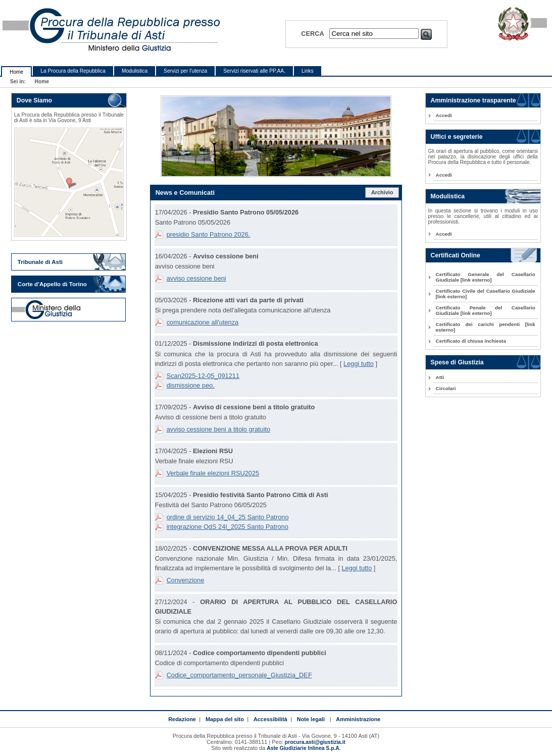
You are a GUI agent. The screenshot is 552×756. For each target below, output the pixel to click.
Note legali (311, 719)
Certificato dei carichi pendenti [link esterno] (486, 327)
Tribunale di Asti (40, 262)
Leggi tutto (359, 364)
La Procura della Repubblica (73, 71)
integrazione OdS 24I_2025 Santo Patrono (228, 527)
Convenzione (186, 580)
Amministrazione (358, 719)
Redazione (182, 719)
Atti (440, 377)
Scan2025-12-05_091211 (203, 376)
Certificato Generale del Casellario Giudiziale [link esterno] (486, 277)
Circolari (446, 388)
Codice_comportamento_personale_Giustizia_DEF (239, 675)
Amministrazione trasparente (473, 100)
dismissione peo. (191, 385)
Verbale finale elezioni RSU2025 (213, 473)
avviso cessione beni (196, 278)
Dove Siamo (34, 100)
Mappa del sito (225, 719)
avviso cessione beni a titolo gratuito (219, 429)
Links (308, 71)
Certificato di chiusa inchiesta (471, 341)
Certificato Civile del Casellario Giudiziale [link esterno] (486, 294)
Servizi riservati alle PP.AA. (254, 71)
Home (16, 72)
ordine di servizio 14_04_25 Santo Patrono (228, 517)
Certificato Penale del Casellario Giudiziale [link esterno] (486, 310)
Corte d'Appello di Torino (52, 284)
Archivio (382, 192)
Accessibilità (270, 719)
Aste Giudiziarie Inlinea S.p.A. (304, 748)
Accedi (444, 115)
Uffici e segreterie (457, 137)
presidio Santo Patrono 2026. (209, 234)
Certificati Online (456, 255)
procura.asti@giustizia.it (315, 742)
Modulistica (135, 71)
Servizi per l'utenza (185, 71)
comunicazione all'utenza (203, 322)
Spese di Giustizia (457, 362)
